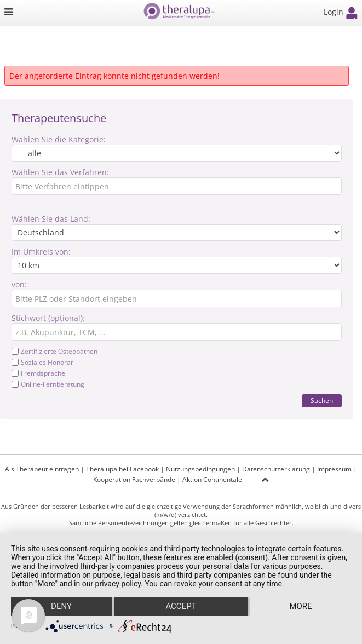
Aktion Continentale (212, 479)
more (300, 606)
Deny (61, 606)
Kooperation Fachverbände (134, 479)
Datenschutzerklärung (276, 469)
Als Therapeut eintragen (42, 469)
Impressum (334, 469)
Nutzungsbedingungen (200, 469)
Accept (181, 606)
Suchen (322, 401)
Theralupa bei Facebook (122, 469)
